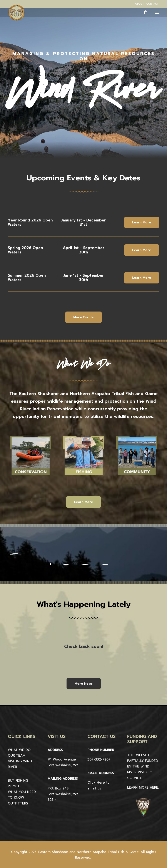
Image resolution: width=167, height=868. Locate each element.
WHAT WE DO (19, 750)
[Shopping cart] (144, 12)
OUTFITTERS (18, 803)
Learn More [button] (142, 222)
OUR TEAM (17, 756)
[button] (157, 12)
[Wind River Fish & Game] (17, 13)
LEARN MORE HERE (143, 788)
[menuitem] (139, 4)
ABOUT (139, 4)
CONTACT (152, 4)
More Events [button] (83, 317)
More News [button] (84, 684)
